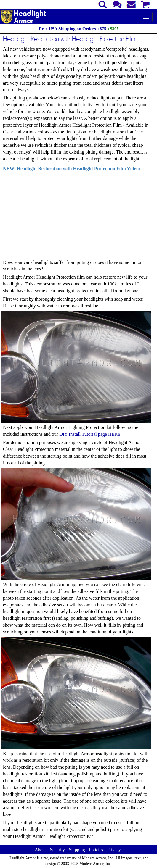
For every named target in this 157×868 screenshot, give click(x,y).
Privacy (114, 850)
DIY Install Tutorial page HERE (90, 434)
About (40, 850)
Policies (96, 850)
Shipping (77, 850)
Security (57, 850)
